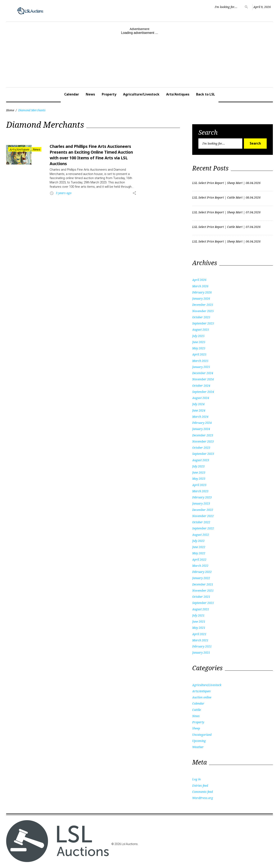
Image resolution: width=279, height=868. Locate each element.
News (90, 94)
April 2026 (199, 280)
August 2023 (201, 460)
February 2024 (202, 423)
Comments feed (202, 792)
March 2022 (200, 566)
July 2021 (198, 615)
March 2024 (200, 417)
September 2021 (203, 603)
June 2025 (199, 342)
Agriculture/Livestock (141, 94)
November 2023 (203, 441)
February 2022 (202, 572)
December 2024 (203, 373)
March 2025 (200, 361)
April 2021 (199, 634)
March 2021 (200, 640)
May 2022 (199, 553)
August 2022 (201, 535)
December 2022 (203, 510)
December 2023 (203, 435)
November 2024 (203, 379)
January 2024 (201, 429)
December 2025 (203, 305)
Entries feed (200, 786)
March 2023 (200, 491)
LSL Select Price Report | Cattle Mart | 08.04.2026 (226, 197)
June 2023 (199, 472)
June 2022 (199, 547)
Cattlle (197, 710)
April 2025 (199, 354)
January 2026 (201, 298)
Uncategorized (202, 735)
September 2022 (203, 528)
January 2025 (201, 367)
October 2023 (201, 448)
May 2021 (199, 628)
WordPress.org (203, 798)
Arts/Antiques (178, 94)
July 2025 (198, 336)
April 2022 (199, 559)
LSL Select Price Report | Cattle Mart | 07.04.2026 (226, 227)
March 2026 (200, 286)
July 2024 (198, 404)
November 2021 (203, 590)
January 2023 (201, 503)
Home (10, 110)
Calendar (72, 94)
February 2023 (202, 497)
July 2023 (198, 466)
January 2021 (201, 652)
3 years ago (64, 193)
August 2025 (201, 329)
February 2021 (202, 646)
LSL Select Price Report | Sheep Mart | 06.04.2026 (226, 241)
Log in (196, 779)
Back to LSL (206, 94)
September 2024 (203, 392)
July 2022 (198, 541)
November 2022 (203, 516)
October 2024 (201, 386)
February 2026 (202, 292)
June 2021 (199, 621)
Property (109, 94)
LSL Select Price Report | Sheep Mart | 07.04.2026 (226, 212)
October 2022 (201, 522)
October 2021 (201, 597)
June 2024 (199, 410)
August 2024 (201, 398)
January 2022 (201, 578)
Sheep (196, 728)
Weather (198, 747)
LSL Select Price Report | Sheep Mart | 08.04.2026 (226, 183)
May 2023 (199, 479)
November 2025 (203, 311)
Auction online (202, 697)
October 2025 (201, 317)
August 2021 (201, 609)
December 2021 (203, 584)
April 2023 (199, 485)
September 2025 (203, 323)
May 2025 (199, 348)
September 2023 (203, 454)
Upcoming (199, 741)
